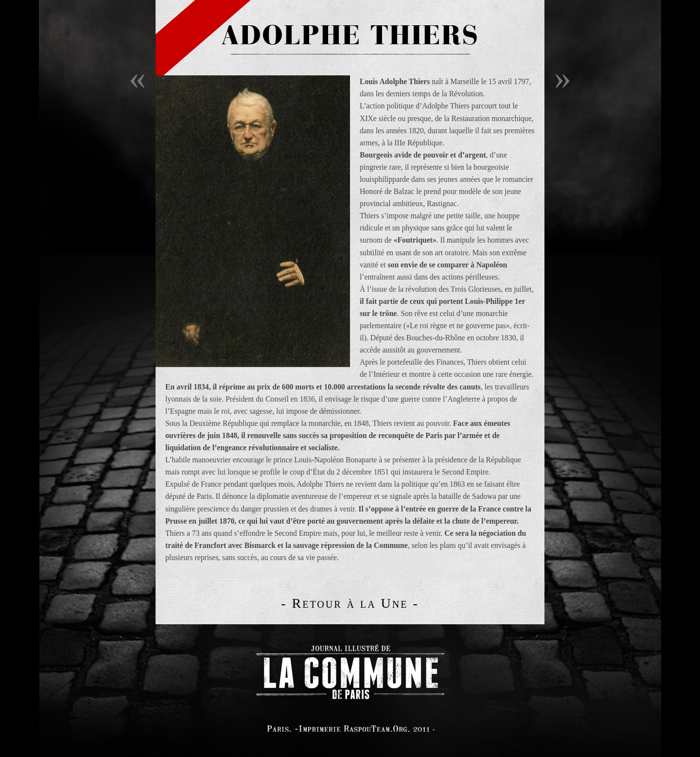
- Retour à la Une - (350, 603)
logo (350, 670)
